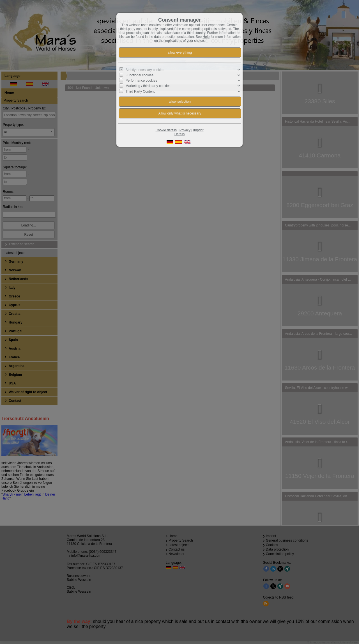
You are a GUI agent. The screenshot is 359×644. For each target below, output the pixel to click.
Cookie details (166, 130)
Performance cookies (141, 81)
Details (180, 134)
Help (206, 37)
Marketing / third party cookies (148, 86)
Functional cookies (140, 75)
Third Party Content (140, 91)
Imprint (198, 130)
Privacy (185, 130)
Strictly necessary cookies (145, 70)
